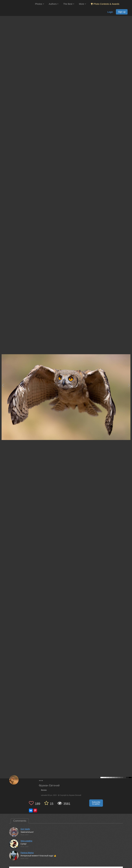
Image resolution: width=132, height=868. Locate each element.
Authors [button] (54, 4)
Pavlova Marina (27, 853)
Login (110, 12)
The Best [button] (69, 4)
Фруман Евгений (49, 786)
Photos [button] (40, 4)
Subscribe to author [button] (96, 803)
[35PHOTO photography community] (17, 4)
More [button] (82, 4)
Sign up (122, 12)
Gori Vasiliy (25, 829)
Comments (20, 821)
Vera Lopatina (26, 841)
